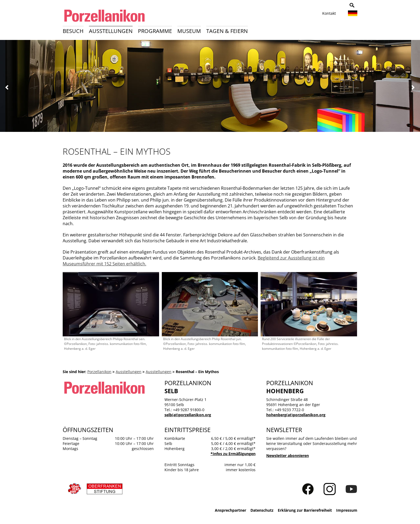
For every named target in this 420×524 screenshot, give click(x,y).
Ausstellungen (111, 31)
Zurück (7, 88)
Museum (189, 31)
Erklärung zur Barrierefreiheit (305, 510)
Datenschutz (262, 510)
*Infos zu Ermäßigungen (233, 454)
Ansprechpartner (230, 510)
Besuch (73, 31)
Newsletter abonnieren (288, 456)
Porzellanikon (99, 372)
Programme (155, 31)
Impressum (347, 510)
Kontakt (329, 13)
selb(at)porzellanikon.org (188, 415)
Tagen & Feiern (227, 31)
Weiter (413, 88)
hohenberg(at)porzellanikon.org (296, 415)
